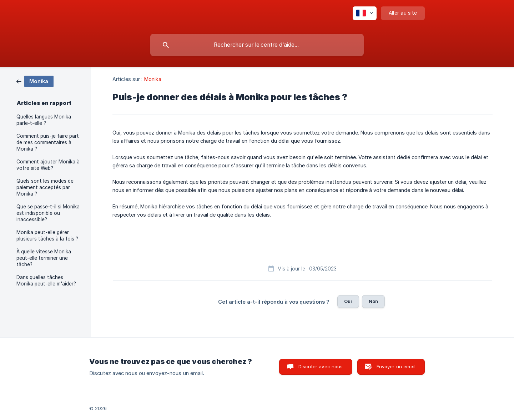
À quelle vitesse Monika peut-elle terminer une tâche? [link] (44, 258)
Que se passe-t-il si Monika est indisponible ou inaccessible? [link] (48, 213)
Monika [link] (153, 79)
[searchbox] (257, 45)
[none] (365, 13)
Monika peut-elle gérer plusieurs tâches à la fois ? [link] (47, 236)
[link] (35, 81)
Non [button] (373, 301)
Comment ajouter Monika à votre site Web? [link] (48, 165)
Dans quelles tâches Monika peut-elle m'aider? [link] (46, 280)
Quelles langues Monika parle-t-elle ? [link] (44, 120)
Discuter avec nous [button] (321, 366)
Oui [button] (348, 301)
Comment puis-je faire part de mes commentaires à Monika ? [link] (48, 142)
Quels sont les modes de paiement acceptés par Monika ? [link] (45, 187)
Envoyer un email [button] (396, 366)
